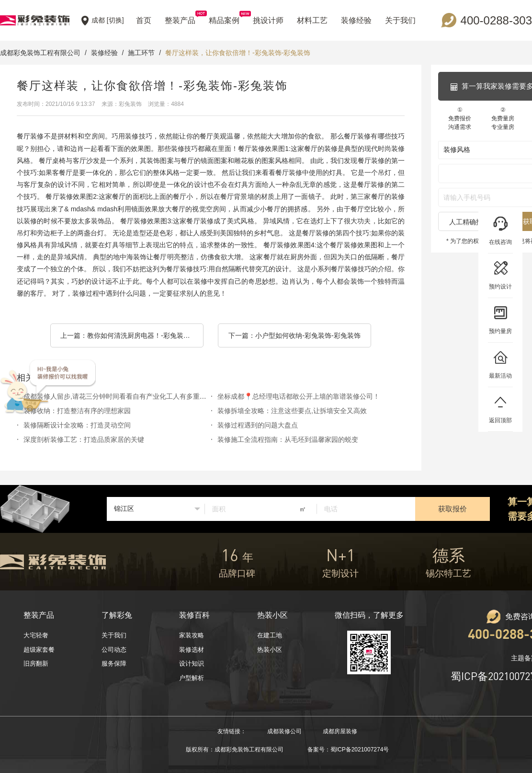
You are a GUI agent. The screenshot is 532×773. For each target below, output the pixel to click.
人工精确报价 (469, 222)
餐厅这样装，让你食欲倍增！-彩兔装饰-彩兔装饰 (238, 53)
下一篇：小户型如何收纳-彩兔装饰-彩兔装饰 (294, 335)
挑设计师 (268, 20)
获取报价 (453, 509)
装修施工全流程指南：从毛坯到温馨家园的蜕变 (288, 439)
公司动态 (114, 650)
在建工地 (270, 635)
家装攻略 (192, 635)
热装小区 (270, 650)
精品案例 (224, 17)
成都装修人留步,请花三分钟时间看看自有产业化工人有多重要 (115, 396)
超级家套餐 (39, 650)
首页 (144, 20)
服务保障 (114, 663)
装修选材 (192, 650)
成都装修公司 (284, 731)
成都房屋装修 (340, 731)
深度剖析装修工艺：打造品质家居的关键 (84, 439)
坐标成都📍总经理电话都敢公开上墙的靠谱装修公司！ (299, 396)
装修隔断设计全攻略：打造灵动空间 (77, 425)
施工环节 (141, 53)
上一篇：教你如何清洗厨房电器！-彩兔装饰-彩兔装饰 (132, 335)
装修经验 (356, 20)
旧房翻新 (36, 663)
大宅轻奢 (36, 635)
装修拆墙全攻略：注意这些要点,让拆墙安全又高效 (292, 411)
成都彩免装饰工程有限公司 (40, 53)
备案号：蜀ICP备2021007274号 (348, 750)
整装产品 (180, 17)
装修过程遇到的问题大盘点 (258, 425)
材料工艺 (312, 20)
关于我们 (400, 20)
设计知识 (192, 663)
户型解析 (192, 678)
